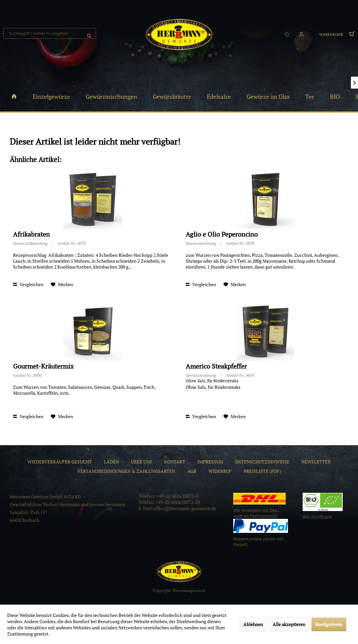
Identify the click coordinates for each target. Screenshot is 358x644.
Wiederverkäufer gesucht (60, 462)
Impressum (210, 462)
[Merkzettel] (287, 34)
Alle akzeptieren (289, 624)
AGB (192, 471)
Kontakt (175, 462)
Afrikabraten (31, 234)
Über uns (142, 462)
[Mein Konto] (301, 34)
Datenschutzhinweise (262, 462)
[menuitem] (50, 33)
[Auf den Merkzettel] (62, 285)
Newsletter (316, 462)
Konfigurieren (329, 624)
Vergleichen (28, 284)
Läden (111, 462)
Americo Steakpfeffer (216, 366)
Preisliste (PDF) (262, 471)
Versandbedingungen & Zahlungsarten (126, 471)
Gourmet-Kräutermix (43, 366)
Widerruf (220, 471)
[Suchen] (89, 33)
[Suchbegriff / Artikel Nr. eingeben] (50, 33)
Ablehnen (253, 624)
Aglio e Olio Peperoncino (222, 234)
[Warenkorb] (336, 34)
